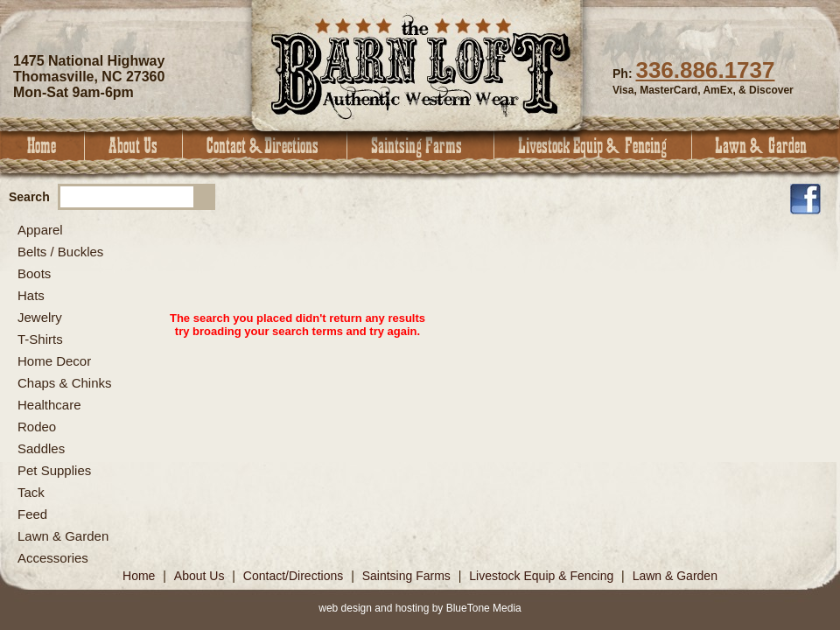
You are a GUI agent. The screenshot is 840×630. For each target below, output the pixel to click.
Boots (34, 273)
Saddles (41, 448)
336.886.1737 (705, 70)
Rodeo (37, 427)
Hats (31, 295)
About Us (134, 146)
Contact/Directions (295, 576)
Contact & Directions (265, 146)
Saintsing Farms (421, 146)
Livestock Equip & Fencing (593, 146)
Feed (32, 514)
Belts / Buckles (60, 252)
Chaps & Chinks (65, 383)
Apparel (40, 230)
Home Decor (54, 361)
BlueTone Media (484, 608)
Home (42, 146)
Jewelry (40, 317)
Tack (31, 492)
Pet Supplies (54, 470)
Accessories (53, 558)
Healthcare (49, 405)
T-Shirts (40, 339)
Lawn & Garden (766, 146)
